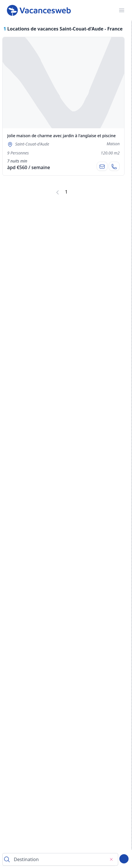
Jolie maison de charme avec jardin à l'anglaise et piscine (61, 136)
